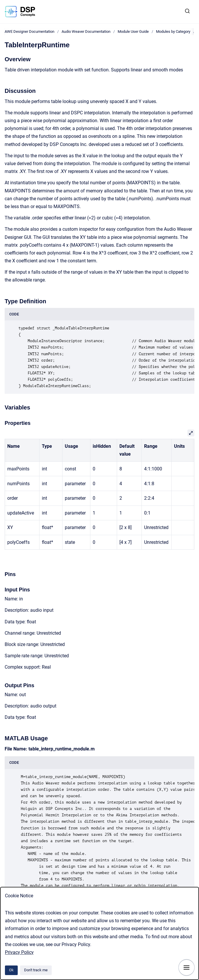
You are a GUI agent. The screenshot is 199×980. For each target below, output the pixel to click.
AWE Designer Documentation (29, 31)
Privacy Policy (19, 952)
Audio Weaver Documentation (86, 31)
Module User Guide (133, 31)
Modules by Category (173, 31)
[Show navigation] (187, 968)
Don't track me (36, 970)
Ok (11, 970)
